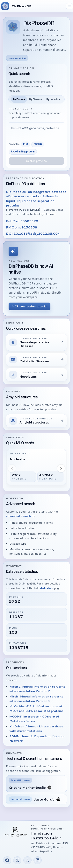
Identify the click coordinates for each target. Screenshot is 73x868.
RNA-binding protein (23, 152)
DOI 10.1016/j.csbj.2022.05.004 (33, 233)
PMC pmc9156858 (22, 227)
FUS (26, 144)
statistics (46, 588)
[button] (7, 860)
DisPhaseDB (22, 6)
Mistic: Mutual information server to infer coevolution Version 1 (36, 699)
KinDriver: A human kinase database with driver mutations (36, 729)
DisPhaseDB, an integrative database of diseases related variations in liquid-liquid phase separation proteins (36, 198)
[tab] (19, 99)
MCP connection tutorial (30, 306)
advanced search (18, 516)
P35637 (38, 144)
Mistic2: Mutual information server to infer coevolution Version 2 (37, 689)
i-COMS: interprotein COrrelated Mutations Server (34, 719)
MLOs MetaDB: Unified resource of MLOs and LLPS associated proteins (36, 709)
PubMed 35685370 (22, 221)
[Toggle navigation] (69, 6)
